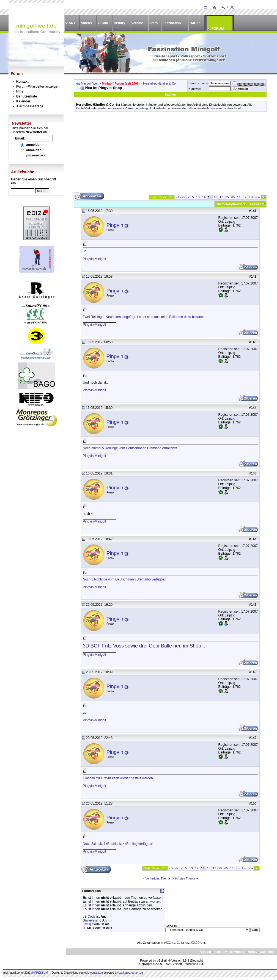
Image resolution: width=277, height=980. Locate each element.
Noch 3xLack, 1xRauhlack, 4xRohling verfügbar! (118, 844)
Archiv (253, 952)
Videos (86, 23)
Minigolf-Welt (90, 83)
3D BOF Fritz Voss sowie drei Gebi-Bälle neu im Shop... (144, 646)
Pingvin (115, 225)
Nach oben (268, 952)
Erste (181, 197)
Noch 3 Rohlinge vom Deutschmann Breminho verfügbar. (125, 579)
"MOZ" (195, 23)
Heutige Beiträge (30, 106)
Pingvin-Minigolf (94, 259)
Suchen (170, 94)
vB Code (89, 917)
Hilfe (20, 91)
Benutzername (198, 83)
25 (227, 197)
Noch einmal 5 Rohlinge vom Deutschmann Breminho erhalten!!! (130, 448)
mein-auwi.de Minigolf (230, 952)
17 (221, 197)
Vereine (137, 23)
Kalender (23, 101)
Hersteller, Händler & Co (159, 83)
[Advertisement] (170, 154)
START (70, 23)
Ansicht (255, 204)
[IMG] (87, 924)
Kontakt (22, 82)
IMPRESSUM (40, 973)
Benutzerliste (27, 96)
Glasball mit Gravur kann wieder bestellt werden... (119, 778)
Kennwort (195, 89)
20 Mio (103, 23)
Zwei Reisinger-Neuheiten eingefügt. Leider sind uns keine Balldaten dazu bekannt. (144, 317)
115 (240, 197)
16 (215, 197)
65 (233, 197)
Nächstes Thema (184, 878)
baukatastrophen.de (131, 973)
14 (204, 197)
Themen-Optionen (229, 204)
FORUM (218, 29)
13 (198, 197)
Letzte (254, 197)
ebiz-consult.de (94, 973)
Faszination (172, 23)
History (120, 23)
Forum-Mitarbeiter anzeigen (38, 86)
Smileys (89, 920)
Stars (153, 23)
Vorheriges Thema (158, 878)
